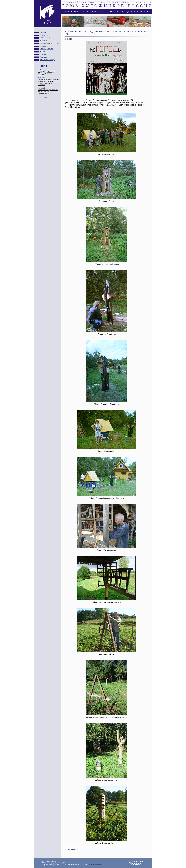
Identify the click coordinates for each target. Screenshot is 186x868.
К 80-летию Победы (47, 60)
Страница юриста (47, 49)
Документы (44, 35)
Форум (42, 52)
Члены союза (45, 38)
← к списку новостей (72, 849)
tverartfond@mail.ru (94, 865)
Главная (43, 32)
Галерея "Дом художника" (50, 43)
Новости (43, 46)
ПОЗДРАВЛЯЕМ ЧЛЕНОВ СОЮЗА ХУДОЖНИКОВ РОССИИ (46, 73)
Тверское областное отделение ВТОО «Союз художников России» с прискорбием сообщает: (48, 82)
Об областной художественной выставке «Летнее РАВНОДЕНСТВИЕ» (48, 92)
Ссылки (43, 54)
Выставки (44, 41)
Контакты (43, 57)
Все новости (43, 97)
